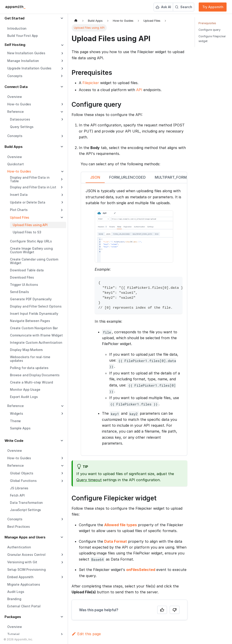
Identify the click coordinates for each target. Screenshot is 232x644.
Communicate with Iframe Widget (36, 335)
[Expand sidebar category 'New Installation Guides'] (62, 53)
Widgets (17, 413)
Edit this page (86, 634)
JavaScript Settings (25, 510)
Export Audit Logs (24, 397)
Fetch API (17, 495)
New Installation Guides (26, 53)
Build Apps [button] (14, 147)
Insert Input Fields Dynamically (34, 314)
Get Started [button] (14, 18)
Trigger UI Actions (24, 285)
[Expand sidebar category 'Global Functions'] (62, 481)
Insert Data (19, 195)
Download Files (22, 277)
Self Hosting (15, 45)
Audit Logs (16, 592)
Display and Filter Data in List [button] (33, 187)
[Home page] (76, 21)
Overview (15, 97)
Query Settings (22, 127)
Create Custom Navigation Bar (34, 328)
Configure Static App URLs (31, 241)
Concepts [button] (15, 76)
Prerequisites (207, 23)
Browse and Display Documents (35, 375)
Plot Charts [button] (19, 210)
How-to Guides (19, 104)
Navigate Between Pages (30, 321)
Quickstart (16, 164)
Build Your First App (23, 36)
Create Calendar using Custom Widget (34, 261)
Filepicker (91, 83)
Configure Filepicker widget (212, 39)
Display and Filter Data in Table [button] (30, 179)
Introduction (17, 28)
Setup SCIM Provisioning (27, 569)
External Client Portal (24, 606)
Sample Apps (20, 428)
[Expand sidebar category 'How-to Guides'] (62, 104)
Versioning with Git (22, 562)
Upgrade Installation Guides (29, 68)
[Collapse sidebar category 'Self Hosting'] (62, 45)
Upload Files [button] (20, 217)
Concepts (15, 136)
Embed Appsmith (20, 577)
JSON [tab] (95, 177)
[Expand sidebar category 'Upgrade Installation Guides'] (62, 69)
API (139, 90)
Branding (14, 599)
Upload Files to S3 (27, 232)
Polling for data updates (29, 368)
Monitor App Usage (25, 389)
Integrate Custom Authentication (36, 342)
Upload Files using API (30, 225)
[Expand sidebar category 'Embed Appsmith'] (62, 577)
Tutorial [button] (13, 634)
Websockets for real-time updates (30, 359)
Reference (16, 406)
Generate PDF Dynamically (31, 299)
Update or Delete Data (28, 202)
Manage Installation (23, 61)
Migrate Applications (24, 584)
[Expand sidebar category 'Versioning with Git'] (62, 562)
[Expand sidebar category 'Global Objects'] (62, 473)
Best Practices (19, 527)
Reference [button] (16, 112)
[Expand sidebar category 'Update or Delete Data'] (62, 202)
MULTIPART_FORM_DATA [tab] (176, 177)
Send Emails (19, 292)
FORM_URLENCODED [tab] (127, 177)
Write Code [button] (14, 441)
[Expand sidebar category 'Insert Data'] (62, 195)
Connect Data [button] (16, 87)
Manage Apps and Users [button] (25, 537)
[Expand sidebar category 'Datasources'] (62, 119)
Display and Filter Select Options (36, 306)
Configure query (209, 30)
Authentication (19, 547)
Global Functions (23, 481)
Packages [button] (13, 617)
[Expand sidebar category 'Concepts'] (62, 136)
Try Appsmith (213, 7)
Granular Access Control (26, 555)
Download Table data (27, 270)
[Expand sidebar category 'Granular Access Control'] (62, 555)
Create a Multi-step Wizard (31, 382)
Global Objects (22, 473)
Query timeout (89, 480)
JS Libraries (19, 488)
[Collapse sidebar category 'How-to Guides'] (62, 172)
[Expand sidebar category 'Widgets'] (62, 414)
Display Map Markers (26, 350)
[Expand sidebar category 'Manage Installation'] (62, 61)
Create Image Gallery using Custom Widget (31, 250)
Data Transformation (26, 503)
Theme (15, 421)
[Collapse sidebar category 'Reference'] (62, 406)
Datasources (20, 119)
